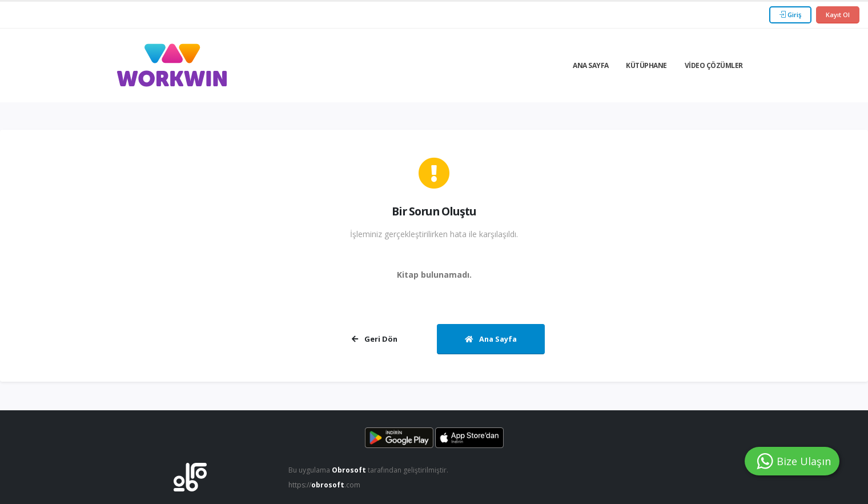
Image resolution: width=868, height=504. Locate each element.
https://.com (326, 485)
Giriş (790, 15)
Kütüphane (646, 65)
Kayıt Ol (838, 15)
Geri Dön (375, 339)
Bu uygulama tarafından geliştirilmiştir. (371, 470)
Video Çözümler (714, 65)
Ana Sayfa (591, 65)
